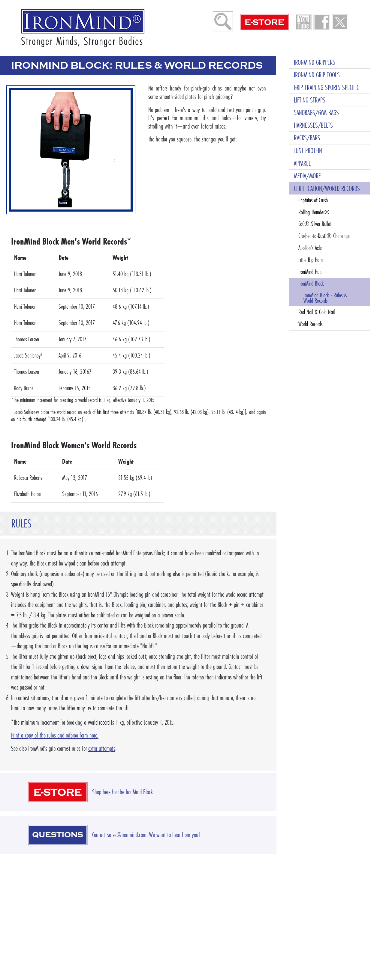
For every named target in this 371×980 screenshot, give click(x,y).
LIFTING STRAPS (310, 100)
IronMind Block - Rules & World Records (325, 298)
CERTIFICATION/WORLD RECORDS (327, 188)
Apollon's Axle (310, 248)
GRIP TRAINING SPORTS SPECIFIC (326, 87)
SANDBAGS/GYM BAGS (316, 113)
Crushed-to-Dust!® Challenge (324, 236)
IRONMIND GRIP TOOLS (317, 75)
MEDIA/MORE (307, 176)
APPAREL (302, 163)
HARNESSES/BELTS (313, 125)
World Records (310, 324)
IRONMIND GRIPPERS (315, 62)
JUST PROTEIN (308, 151)
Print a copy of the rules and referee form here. (55, 735)
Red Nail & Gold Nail (317, 312)
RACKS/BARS (307, 138)
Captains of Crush (313, 200)
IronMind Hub (310, 272)
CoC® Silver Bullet (315, 224)
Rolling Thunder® (314, 212)
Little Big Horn (311, 260)
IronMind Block (311, 284)
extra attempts (102, 748)
